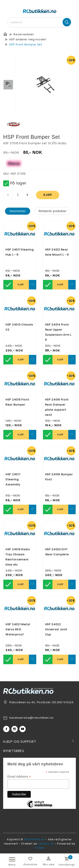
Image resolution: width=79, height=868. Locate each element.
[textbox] (40, 22)
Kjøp (48, 195)
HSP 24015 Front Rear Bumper (17, 402)
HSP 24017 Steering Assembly (13, 479)
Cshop (39, 848)
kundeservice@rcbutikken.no (31, 718)
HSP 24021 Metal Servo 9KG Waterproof (18, 629)
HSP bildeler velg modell (28, 39)
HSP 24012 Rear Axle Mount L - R (57, 252)
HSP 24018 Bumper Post (59, 477)
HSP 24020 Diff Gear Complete (57, 552)
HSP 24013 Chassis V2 (19, 327)
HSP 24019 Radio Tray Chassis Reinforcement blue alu (18, 557)
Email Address (19, 777)
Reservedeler (24, 34)
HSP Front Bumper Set (26, 44)
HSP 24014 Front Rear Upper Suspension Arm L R (58, 332)
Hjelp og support (20, 742)
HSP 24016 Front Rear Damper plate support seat (57, 407)
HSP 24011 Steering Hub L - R (20, 252)
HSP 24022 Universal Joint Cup (56, 629)
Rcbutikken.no (35, 839)
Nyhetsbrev (14, 751)
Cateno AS (46, 844)
